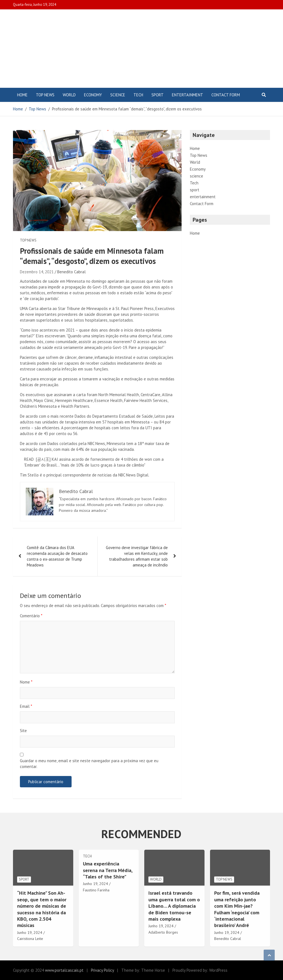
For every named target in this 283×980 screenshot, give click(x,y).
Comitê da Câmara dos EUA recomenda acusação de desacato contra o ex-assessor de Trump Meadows (57, 556)
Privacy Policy (102, 970)
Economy (93, 95)
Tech (138, 95)
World (69, 95)
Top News (45, 95)
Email (26, 706)
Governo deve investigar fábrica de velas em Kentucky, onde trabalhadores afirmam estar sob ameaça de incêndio (137, 556)
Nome (26, 682)
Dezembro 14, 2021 (37, 272)
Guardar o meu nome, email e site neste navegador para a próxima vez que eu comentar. (89, 764)
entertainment (188, 95)
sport (158, 95)
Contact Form (226, 95)
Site (23, 731)
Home (22, 95)
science (118, 95)
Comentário (31, 616)
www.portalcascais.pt (64, 970)
